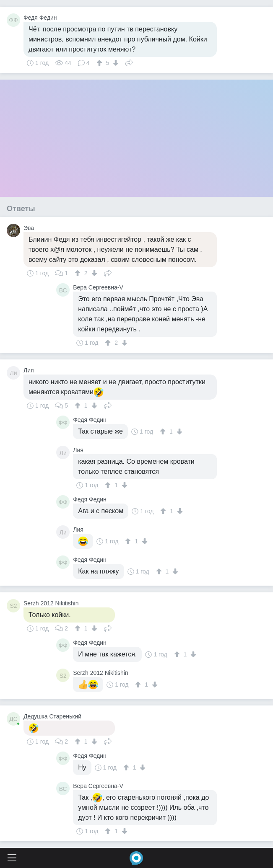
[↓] (115, 63)
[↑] (100, 63)
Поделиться (129, 62)
